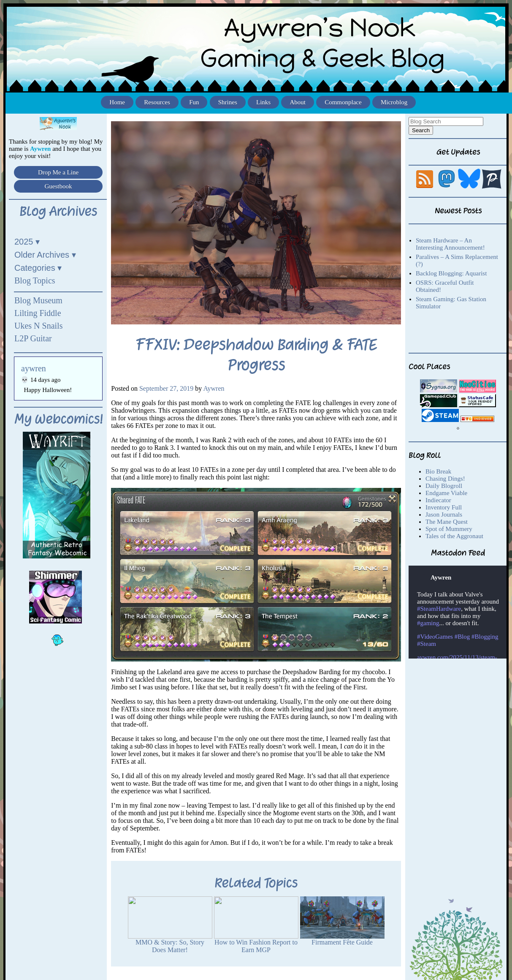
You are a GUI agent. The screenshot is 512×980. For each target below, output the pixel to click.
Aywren (214, 388)
